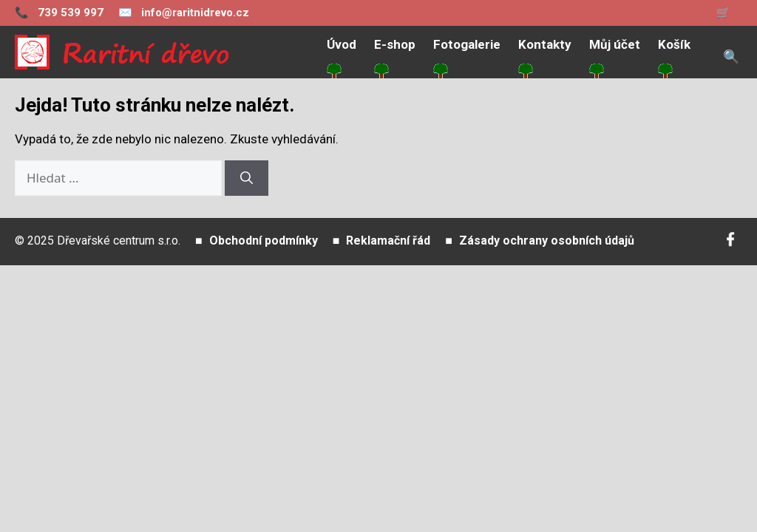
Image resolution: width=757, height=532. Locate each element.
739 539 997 (59, 13)
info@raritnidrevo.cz (184, 13)
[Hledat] (247, 178)
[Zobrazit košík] (729, 13)
